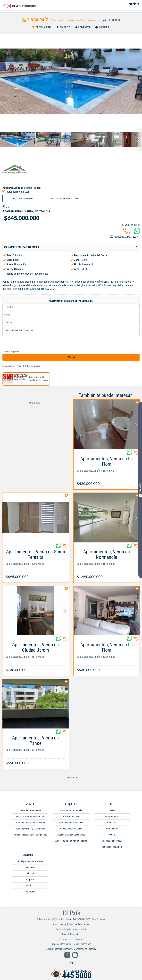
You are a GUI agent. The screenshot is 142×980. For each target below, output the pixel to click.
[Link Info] (107, 469)
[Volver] (5, 6)
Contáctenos (112, 829)
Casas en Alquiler (71, 817)
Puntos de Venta (112, 817)
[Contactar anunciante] (135, 454)
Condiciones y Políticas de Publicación (71, 924)
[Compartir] (138, 4)
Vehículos (30, 873)
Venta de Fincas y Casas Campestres (30, 835)
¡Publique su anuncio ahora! (30, 861)
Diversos (30, 886)
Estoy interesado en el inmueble (71, 331)
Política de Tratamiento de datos (28, 366)
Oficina (112, 810)
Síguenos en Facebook (112, 841)
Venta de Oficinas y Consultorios (30, 829)
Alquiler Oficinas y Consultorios (71, 835)
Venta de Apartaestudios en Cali (30, 823)
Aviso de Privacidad (71, 934)
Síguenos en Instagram (112, 847)
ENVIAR (71, 357)
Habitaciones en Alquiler (71, 829)
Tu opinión (140, 490)
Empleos (30, 880)
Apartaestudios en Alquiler (71, 823)
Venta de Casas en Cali (30, 810)
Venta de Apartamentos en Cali (30, 817)
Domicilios (112, 823)
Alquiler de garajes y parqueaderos (71, 841)
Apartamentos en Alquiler (71, 810)
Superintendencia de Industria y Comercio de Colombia (71, 949)
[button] (71, 247)
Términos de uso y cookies (71, 939)
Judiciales (30, 892)
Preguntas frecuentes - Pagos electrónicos (71, 944)
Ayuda (112, 835)
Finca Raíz (30, 867)
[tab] (71, 247)
